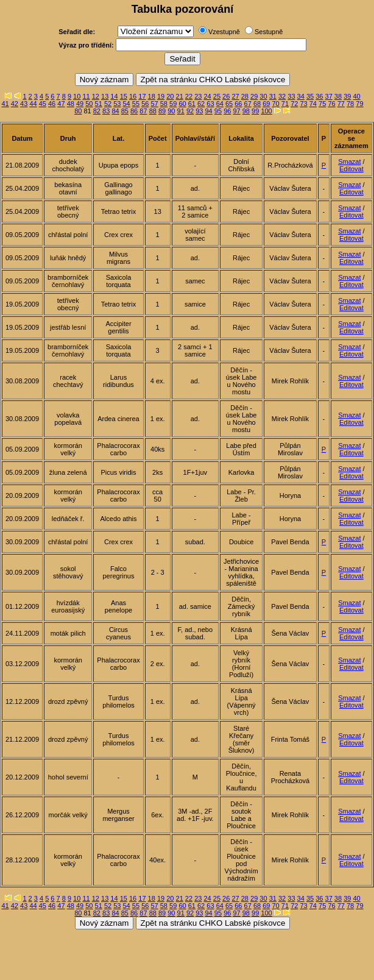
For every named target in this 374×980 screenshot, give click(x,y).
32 (282, 96)
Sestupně (269, 32)
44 (33, 104)
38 (338, 96)
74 (313, 104)
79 (359, 104)
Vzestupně (224, 32)
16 (133, 96)
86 (134, 111)
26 (226, 96)
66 (238, 104)
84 (115, 111)
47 (61, 104)
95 (218, 111)
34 (301, 96)
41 (5, 104)
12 (96, 96)
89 (162, 111)
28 (245, 96)
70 (276, 104)
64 (220, 104)
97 (236, 111)
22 (189, 96)
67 (248, 104)
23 (198, 96)
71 (285, 104)
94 (209, 111)
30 (263, 96)
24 (207, 96)
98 (246, 111)
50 (89, 104)
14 (114, 96)
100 (266, 111)
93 (199, 111)
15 (124, 96)
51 (99, 104)
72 (294, 104)
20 (170, 96)
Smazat (349, 162)
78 (350, 104)
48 (71, 104)
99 (255, 111)
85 (125, 111)
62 (201, 104)
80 (78, 111)
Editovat (351, 169)
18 (152, 96)
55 (136, 104)
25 (217, 96)
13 (105, 96)
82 (97, 111)
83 (106, 111)
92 (190, 111)
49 (80, 104)
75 (322, 104)
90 (171, 111)
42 (15, 104)
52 (108, 104)
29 (254, 96)
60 (182, 104)
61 (192, 104)
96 (227, 111)
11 (86, 96)
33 (291, 96)
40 (356, 96)
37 (329, 96)
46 (52, 104)
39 (347, 96)
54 (127, 104)
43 (24, 104)
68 (257, 104)
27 (235, 96)
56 (145, 104)
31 (273, 96)
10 (77, 96)
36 (319, 96)
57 (154, 104)
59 (173, 104)
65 (229, 104)
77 (341, 104)
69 (266, 104)
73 (303, 104)
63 (210, 104)
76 (331, 104)
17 (142, 96)
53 (117, 104)
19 (161, 96)
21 (180, 96)
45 (43, 104)
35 (310, 96)
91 (181, 111)
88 (153, 111)
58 (164, 104)
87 (143, 111)
